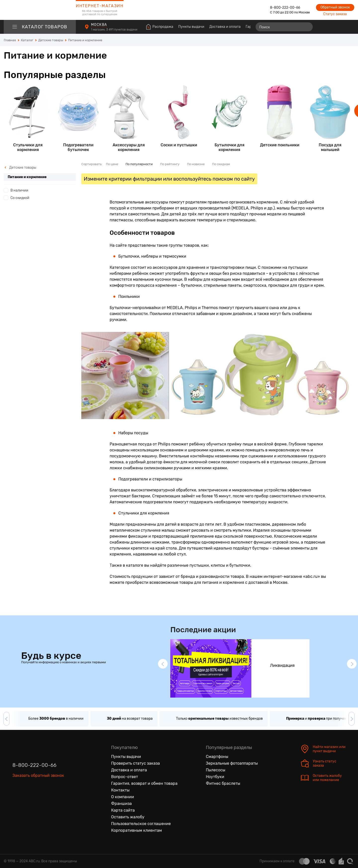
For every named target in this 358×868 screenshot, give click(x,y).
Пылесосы (216, 770)
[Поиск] (284, 27)
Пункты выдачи (191, 27)
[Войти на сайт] (340, 27)
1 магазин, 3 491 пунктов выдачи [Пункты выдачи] (114, 30)
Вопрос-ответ (125, 777)
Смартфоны (217, 757)
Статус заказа (335, 14)
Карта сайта (123, 810)
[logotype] (40, 10)
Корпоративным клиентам (136, 830)
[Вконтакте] (16, 798)
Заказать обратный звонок (38, 775)
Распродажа (163, 27)
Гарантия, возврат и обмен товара (144, 783)
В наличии (19, 190)
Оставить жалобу (128, 817)
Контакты (120, 790)
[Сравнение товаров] (322, 27)
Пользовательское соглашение (141, 824)
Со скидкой (20, 198)
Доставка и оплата (225, 27)
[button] (163, 664)
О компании (123, 797)
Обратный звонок (335, 7)
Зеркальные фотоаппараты (232, 763)
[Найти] (307, 27)
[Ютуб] (37, 798)
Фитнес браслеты (223, 783)
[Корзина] (350, 27)
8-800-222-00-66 (285, 8)
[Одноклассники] (27, 798)
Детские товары (20, 168)
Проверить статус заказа (135, 763)
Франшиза (121, 804)
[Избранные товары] (331, 27)
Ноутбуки (215, 777)
